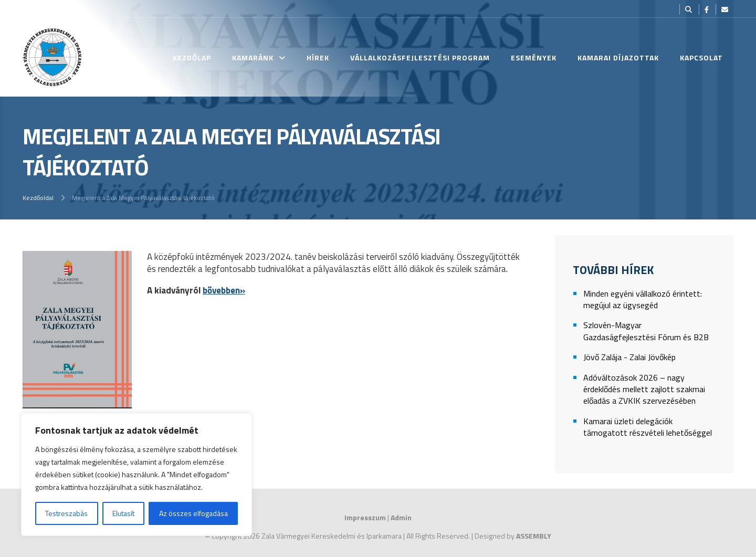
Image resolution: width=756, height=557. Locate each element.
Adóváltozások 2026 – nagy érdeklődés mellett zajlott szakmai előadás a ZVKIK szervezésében (644, 390)
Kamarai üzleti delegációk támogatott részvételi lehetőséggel (648, 427)
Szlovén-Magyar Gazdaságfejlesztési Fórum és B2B (646, 331)
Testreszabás (66, 513)
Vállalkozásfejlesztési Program (420, 57)
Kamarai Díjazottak (618, 57)
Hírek (318, 57)
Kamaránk (253, 57)
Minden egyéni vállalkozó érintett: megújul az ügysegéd (643, 299)
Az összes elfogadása (193, 513)
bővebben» (224, 290)
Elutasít (123, 513)
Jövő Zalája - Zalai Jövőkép (629, 357)
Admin (401, 517)
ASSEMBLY (534, 536)
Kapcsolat (701, 57)
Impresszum (365, 517)
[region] (136, 475)
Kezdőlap (192, 57)
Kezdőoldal (38, 198)
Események (534, 57)
